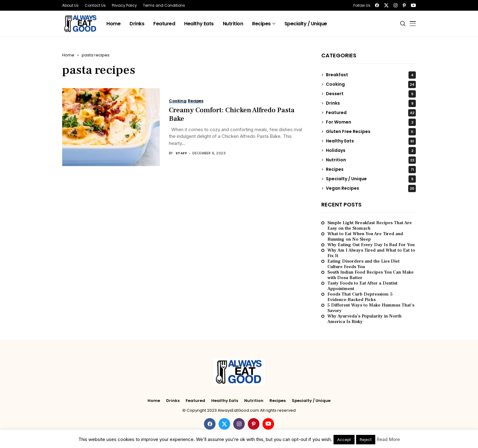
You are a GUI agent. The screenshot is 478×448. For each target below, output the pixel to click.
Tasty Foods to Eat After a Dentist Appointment (362, 286)
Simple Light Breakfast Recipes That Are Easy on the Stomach (370, 226)
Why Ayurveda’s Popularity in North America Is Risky (364, 319)
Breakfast (371, 75)
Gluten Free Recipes (371, 132)
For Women (371, 122)
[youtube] (413, 5)
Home (68, 55)
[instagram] (396, 5)
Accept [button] (344, 439)
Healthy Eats (371, 141)
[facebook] (377, 5)
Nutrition (371, 160)
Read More (388, 439)
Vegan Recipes (371, 188)
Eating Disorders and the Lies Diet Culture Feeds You (364, 264)
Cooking (371, 84)
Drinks (371, 103)
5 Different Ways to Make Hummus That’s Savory (371, 308)
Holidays (371, 151)
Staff (181, 153)
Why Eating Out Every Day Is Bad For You (371, 245)
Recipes (371, 170)
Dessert (371, 94)
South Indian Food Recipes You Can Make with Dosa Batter (371, 275)
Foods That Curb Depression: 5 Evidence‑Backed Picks (360, 297)
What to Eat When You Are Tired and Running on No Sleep (365, 237)
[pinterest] (404, 5)
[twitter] (386, 5)
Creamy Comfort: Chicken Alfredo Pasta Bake (232, 114)
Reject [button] (366, 439)
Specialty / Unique (371, 179)
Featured (371, 113)
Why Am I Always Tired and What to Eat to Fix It (371, 253)
